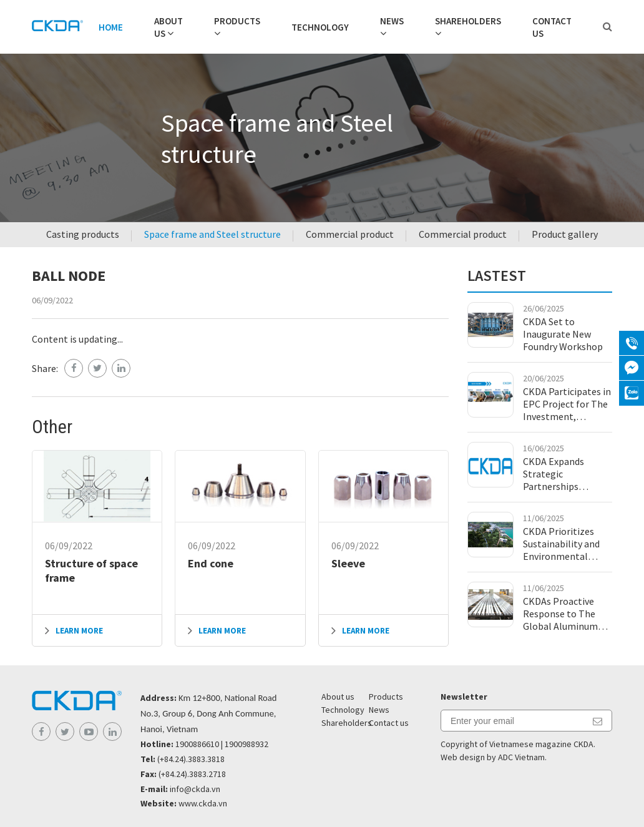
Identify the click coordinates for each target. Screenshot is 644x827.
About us (338, 697)
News (392, 21)
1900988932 (246, 744)
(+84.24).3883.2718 (192, 774)
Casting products (83, 234)
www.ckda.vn (203, 803)
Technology (320, 27)
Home (111, 27)
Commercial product (350, 234)
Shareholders (468, 21)
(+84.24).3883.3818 (191, 759)
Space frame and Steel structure (212, 234)
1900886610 (197, 744)
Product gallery (565, 234)
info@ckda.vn (195, 789)
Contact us (389, 723)
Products (237, 21)
